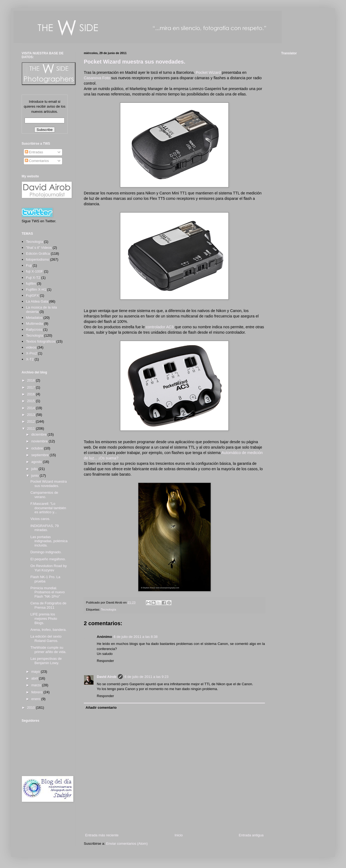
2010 (31, 708)
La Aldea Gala (37, 301)
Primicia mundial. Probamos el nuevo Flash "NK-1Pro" (47, 592)
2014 (31, 408)
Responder (105, 661)
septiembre (41, 455)
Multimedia (34, 324)
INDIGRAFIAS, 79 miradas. (44, 528)
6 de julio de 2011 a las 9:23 (146, 677)
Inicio (179, 835)
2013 (31, 415)
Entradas (34, 152)
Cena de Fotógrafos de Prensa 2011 (48, 605)
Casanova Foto (97, 78)
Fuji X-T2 (33, 278)
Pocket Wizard (208, 72)
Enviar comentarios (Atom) (127, 844)
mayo (36, 672)
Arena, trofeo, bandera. (48, 630)
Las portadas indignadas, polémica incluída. (49, 541)
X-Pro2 (31, 353)
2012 (31, 421)
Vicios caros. (40, 519)
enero (36, 699)
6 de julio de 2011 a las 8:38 (136, 637)
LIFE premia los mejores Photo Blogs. (44, 618)
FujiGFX (32, 295)
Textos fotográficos (41, 341)
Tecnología (109, 609)
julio (35, 469)
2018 (31, 380)
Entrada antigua (251, 835)
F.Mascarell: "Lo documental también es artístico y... (48, 508)
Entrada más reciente (102, 835)
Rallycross (34, 329)
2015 (31, 401)
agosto (37, 462)
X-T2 (30, 359)
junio (36, 476)
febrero (37, 692)
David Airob (107, 677)
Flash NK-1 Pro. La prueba (45, 579)
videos (31, 347)
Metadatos (34, 318)
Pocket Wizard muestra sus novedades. (135, 62)
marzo (37, 685)
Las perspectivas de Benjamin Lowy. (46, 661)
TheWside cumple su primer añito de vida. (48, 650)
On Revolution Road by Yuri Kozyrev (48, 568)
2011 (31, 428)
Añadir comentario (101, 708)
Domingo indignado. (46, 552)
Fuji (29, 265)
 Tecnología (34, 242)
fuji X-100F (34, 271)
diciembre (39, 434)
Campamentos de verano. (44, 495)
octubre (38, 448)
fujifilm (31, 284)
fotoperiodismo (37, 259)
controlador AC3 (160, 327)
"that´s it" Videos (39, 248)
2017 (31, 387)
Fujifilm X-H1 (36, 289)
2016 (31, 394)
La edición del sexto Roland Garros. (46, 639)
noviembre (40, 441)
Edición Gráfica (38, 254)
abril (35, 678)
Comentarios (37, 161)
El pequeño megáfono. (48, 559)
